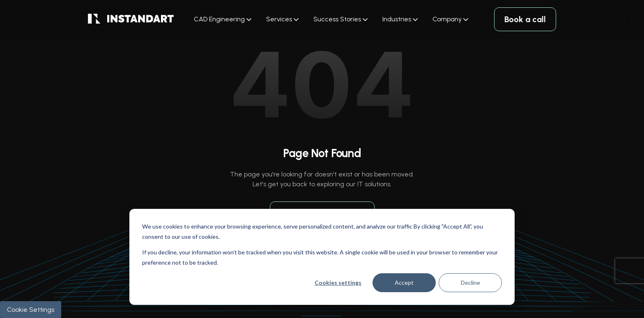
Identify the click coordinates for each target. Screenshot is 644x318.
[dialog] (322, 257)
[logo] (131, 19)
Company (447, 19)
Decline (470, 283)
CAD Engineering (219, 19)
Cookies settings (338, 283)
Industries (397, 19)
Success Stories (337, 19)
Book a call (525, 19)
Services (279, 19)
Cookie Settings (31, 310)
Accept (404, 283)
